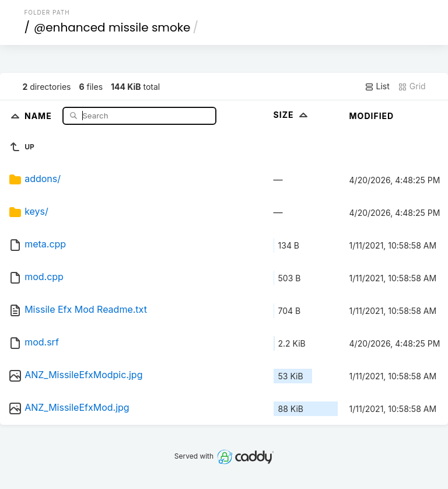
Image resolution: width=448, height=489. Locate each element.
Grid (412, 86)
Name (39, 115)
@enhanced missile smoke (112, 27)
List (377, 86)
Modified (372, 116)
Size (292, 115)
